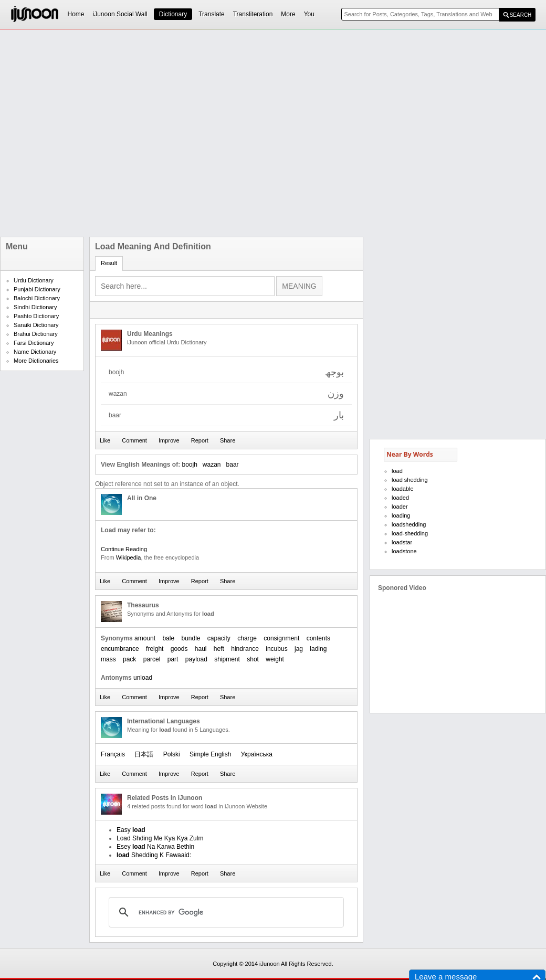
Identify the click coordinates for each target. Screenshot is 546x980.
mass (108, 659)
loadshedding (409, 524)
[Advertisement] (117, 133)
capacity (219, 638)
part (173, 659)
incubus (276, 649)
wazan (212, 465)
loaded (400, 498)
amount (145, 638)
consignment (281, 638)
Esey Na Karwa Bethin (155, 847)
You (309, 14)
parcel (152, 659)
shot (253, 659)
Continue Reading (124, 549)
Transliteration (253, 14)
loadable (403, 489)
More (288, 14)
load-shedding (410, 533)
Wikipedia (129, 557)
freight (155, 649)
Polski (172, 754)
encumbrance (120, 649)
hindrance (245, 649)
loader (400, 507)
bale (168, 638)
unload (143, 678)
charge (247, 638)
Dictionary (173, 14)
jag (299, 649)
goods (179, 649)
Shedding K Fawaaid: (154, 855)
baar (233, 465)
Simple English (210, 754)
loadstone (404, 551)
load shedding (410, 480)
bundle (191, 638)
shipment (227, 659)
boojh (189, 465)
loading (401, 515)
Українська (257, 754)
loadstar (402, 542)
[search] (225, 912)
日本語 (144, 754)
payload (196, 659)
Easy (131, 830)
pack (129, 659)
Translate (212, 14)
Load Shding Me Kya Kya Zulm (160, 838)
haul (201, 649)
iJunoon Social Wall (120, 14)
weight (275, 659)
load (397, 471)
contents (318, 638)
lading (318, 649)
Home (76, 14)
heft (219, 649)
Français (113, 754)
